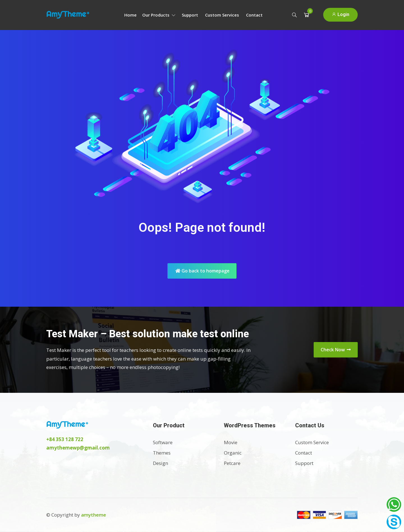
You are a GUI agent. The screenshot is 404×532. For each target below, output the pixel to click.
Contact (254, 15)
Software (163, 442)
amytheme (94, 515)
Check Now (336, 350)
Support (190, 15)
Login (340, 14)
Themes (162, 453)
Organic (233, 453)
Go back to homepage (202, 271)
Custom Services (222, 15)
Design (160, 463)
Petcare (232, 463)
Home (130, 15)
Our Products (159, 15)
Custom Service (312, 442)
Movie (231, 442)
